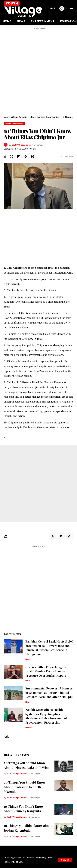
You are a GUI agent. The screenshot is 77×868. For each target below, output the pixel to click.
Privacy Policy (46, 858)
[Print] (32, 157)
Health (28, 728)
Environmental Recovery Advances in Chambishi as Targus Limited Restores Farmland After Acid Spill (49, 693)
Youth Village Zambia (22, 145)
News (28, 659)
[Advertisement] (38, 70)
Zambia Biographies (14, 123)
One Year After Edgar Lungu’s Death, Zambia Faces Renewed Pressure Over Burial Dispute (46, 671)
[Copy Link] (25, 157)
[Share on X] (11, 157)
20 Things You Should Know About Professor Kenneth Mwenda (25, 787)
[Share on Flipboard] (18, 157)
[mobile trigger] (70, 8)
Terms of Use (16, 862)
